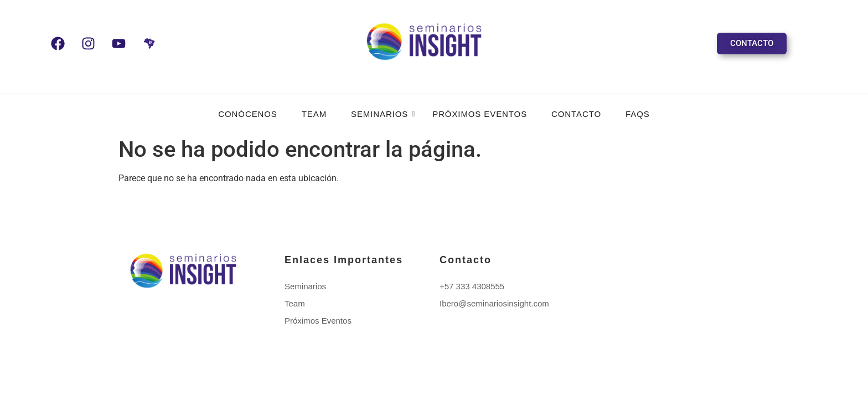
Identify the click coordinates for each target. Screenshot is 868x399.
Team (314, 114)
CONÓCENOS (247, 114)
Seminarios (383, 114)
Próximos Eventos (480, 114)
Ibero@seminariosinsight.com (494, 303)
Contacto (576, 114)
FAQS (638, 114)
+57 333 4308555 (472, 286)
